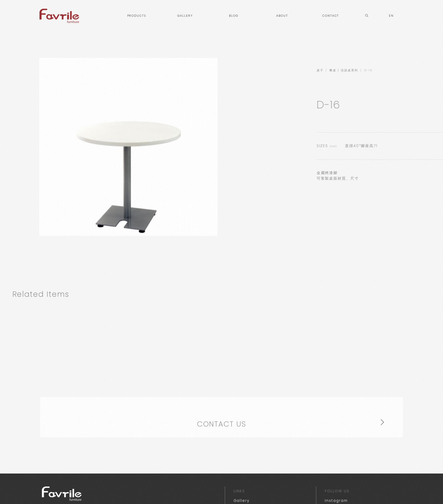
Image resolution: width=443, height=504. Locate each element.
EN (391, 16)
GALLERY (185, 16)
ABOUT (282, 16)
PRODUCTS (137, 16)
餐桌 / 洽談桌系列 (414, 70)
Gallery (242, 501)
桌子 (390, 70)
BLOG (234, 16)
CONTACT (331, 16)
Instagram (336, 501)
